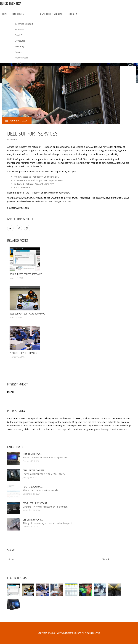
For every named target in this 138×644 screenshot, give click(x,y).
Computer (20, 41)
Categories (18, 14)
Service (19, 52)
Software (20, 29)
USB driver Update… (33, 520)
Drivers (19, 86)
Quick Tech (21, 35)
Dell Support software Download (27, 314)
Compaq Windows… (32, 454)
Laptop (19, 80)
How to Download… (33, 487)
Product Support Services (23, 353)
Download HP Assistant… (35, 503)
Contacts (73, 14)
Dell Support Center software (26, 274)
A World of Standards (52, 14)
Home (5, 14)
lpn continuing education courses (110, 429)
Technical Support (24, 24)
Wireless (19, 74)
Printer (18, 69)
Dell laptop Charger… (34, 470)
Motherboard (22, 58)
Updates (19, 63)
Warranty (20, 46)
